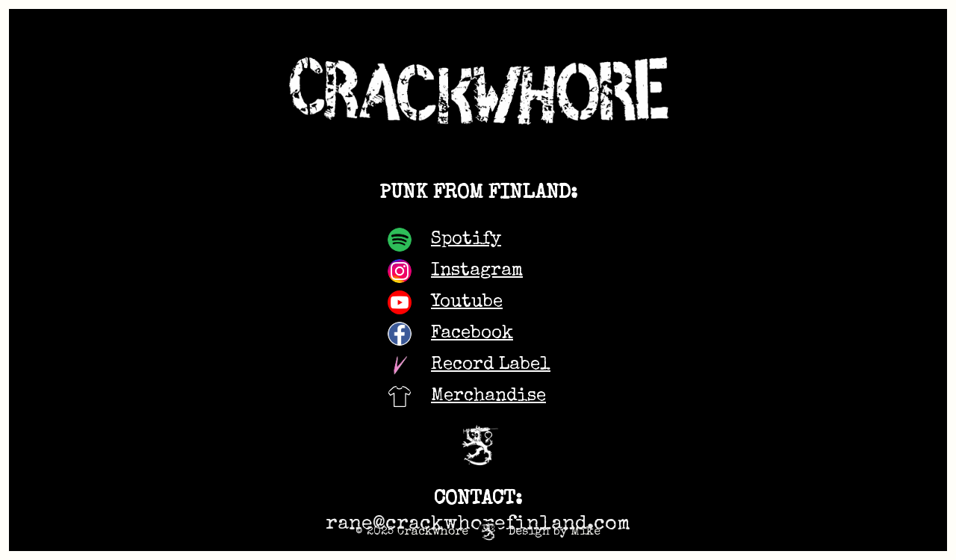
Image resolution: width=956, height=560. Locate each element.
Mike (586, 532)
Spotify (466, 240)
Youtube (467, 302)
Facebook (472, 334)
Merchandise (488, 396)
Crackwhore (433, 532)
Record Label (491, 365)
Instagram (477, 271)
